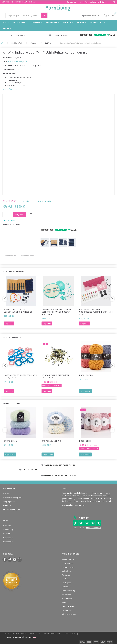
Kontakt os (71, 2)
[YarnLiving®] (58, 8)
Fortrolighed (69, 634)
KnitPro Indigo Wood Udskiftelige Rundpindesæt (18, 311)
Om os (105, 2)
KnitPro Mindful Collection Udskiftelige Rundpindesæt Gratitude (56, 312)
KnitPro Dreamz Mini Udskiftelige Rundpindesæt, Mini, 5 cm (96, 312)
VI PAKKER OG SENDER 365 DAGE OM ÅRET (60, 476)
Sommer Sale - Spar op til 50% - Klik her (19, 2)
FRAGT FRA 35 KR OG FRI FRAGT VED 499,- (60, 465)
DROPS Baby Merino (51, 441)
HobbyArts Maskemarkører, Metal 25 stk (56, 376)
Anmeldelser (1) (28, 255)
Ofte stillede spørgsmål (12, 498)
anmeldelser (24, 201)
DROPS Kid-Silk (11, 441)
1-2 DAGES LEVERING (29, 470)
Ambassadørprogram (12, 509)
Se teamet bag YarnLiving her (73, 505)
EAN (80, 2)
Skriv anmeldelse (45, 201)
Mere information (10, 89)
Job (79, 634)
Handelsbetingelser (52, 634)
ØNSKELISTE (91, 15)
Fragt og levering (92, 2)
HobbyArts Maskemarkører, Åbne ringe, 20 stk (21, 376)
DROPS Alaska (86, 375)
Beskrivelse (10, 255)
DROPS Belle (85, 441)
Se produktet (85, 391)
